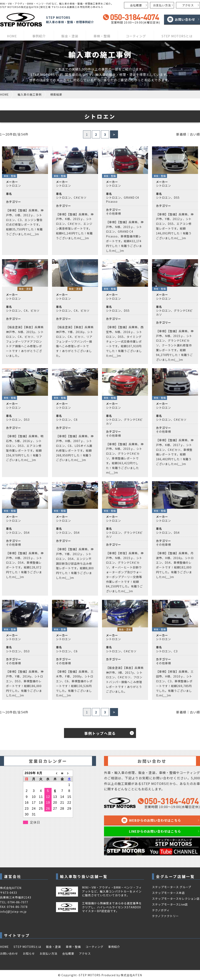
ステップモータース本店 (168, 893)
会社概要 (136, 5)
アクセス (188, 5)
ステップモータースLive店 (170, 904)
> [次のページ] (114, 134)
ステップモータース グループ (172, 887)
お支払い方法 (162, 5)
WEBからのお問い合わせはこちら (155, 820)
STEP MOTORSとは (177, 36)
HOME (12, 36)
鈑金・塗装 (70, 36)
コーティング (136, 36)
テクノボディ (161, 910)
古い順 (195, 134)
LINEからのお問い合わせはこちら (155, 831)
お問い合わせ (185, 19)
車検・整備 (102, 36)
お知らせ (29, 953)
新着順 (181, 134)
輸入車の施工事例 (30, 94)
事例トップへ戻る (100, 733)
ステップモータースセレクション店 (176, 899)
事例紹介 (39, 36)
